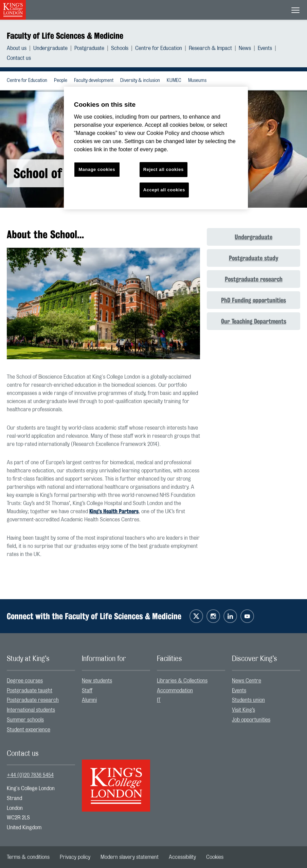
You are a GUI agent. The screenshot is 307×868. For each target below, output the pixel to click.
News (245, 48)
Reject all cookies (164, 169)
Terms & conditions (28, 857)
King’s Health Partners (114, 511)
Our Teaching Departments (254, 321)
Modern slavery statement (130, 857)
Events (265, 48)
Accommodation (175, 691)
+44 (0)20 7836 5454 (30, 775)
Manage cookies (97, 169)
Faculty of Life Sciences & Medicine (65, 36)
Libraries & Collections (182, 681)
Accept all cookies (164, 190)
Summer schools (25, 720)
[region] (156, 148)
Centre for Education (159, 48)
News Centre (247, 681)
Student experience (29, 730)
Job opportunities (251, 720)
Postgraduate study (254, 258)
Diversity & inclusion (140, 81)
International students (31, 710)
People (61, 81)
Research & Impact (210, 48)
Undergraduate (50, 48)
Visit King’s (243, 710)
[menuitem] (20, 48)
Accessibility (182, 857)
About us (17, 48)
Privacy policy (75, 857)
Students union (248, 700)
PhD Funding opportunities (254, 300)
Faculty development (94, 81)
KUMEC (174, 81)
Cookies (215, 857)
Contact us (19, 58)
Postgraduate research (254, 279)
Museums (197, 81)
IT (159, 700)
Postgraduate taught (30, 691)
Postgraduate (89, 48)
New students (97, 681)
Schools (120, 48)
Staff (87, 691)
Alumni (89, 700)
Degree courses (25, 681)
